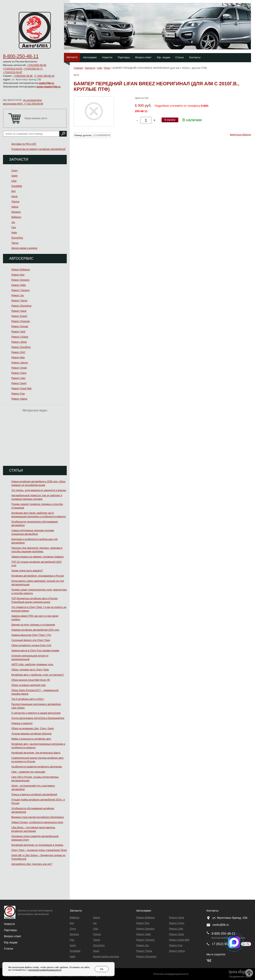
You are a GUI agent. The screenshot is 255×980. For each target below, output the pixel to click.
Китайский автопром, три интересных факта (36, 753)
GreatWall (17, 186)
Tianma (15, 202)
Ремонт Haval (19, 311)
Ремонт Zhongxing (21, 306)
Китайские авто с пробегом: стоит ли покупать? (38, 675)
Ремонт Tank (18, 332)
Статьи (179, 57)
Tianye (15, 243)
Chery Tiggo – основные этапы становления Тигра (39, 850)
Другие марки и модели (24, 248)
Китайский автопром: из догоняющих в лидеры (37, 845)
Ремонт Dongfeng (21, 347)
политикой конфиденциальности (45, 970)
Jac (13, 222)
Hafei (14, 233)
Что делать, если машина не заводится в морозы (39, 490)
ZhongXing (17, 238)
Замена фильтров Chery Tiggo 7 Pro (31, 635)
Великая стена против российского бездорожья (38, 817)
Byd (13, 191)
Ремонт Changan (21, 321)
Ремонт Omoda (20, 326)
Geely (14, 176)
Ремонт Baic (18, 357)
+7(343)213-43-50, (13, 69)
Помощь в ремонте (22, 723)
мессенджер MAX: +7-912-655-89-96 (23, 104)
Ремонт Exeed (19, 316)
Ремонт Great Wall (21, 389)
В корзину (170, 120)
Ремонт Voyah (19, 368)
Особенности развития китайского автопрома (37, 767)
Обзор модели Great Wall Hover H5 (31, 680)
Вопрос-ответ (143, 57)
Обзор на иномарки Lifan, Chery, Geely (33, 728)
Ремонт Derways (20, 280)
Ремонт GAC (18, 352)
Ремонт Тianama (20, 290)
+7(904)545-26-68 (23, 76)
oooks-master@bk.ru (48, 87)
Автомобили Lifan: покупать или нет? (32, 864)
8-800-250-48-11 (21, 56)
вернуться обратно (241, 135)
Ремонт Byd (18, 275)
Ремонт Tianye (19, 301)
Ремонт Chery (19, 373)
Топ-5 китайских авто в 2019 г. (28, 699)
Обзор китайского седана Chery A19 (31, 645)
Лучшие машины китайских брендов (31, 734)
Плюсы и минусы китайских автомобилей (34, 794)
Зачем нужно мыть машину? (27, 571)
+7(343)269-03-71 (33, 69)
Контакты (195, 57)
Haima (15, 207)
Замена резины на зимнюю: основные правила (37, 557)
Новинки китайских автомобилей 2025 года (35, 630)
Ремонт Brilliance (21, 270)
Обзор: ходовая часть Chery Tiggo (30, 670)
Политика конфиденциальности (171, 974)
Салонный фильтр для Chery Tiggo (31, 640)
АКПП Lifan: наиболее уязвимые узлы (32, 664)
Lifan (14, 181)
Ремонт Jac (18, 295)
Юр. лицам (163, 57)
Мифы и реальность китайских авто (31, 739)
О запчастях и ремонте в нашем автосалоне (36, 713)
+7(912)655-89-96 (36, 65)
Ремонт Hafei (19, 285)
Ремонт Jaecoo (20, 363)
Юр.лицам (11, 942)
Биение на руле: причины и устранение (33, 625)
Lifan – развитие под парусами (28, 772)
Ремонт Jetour (19, 342)
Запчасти (72, 57)
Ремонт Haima (19, 399)
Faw (14, 227)
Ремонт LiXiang (20, 337)
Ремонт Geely (19, 383)
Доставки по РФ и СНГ (24, 144)
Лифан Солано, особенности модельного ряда (37, 822)
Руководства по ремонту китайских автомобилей (38, 149)
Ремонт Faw (18, 394)
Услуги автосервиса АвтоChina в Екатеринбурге (38, 718)
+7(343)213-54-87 (13, 72)
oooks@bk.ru (46, 83)
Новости (107, 57)
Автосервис (90, 57)
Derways (16, 212)
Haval (14, 196)
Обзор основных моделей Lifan (29, 685)
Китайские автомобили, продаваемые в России (38, 576)
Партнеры (124, 57)
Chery (15, 171)
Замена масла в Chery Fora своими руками (35, 651)
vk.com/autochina (32, 100)
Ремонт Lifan (18, 378)
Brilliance (16, 217)
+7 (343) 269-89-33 (44, 76)
